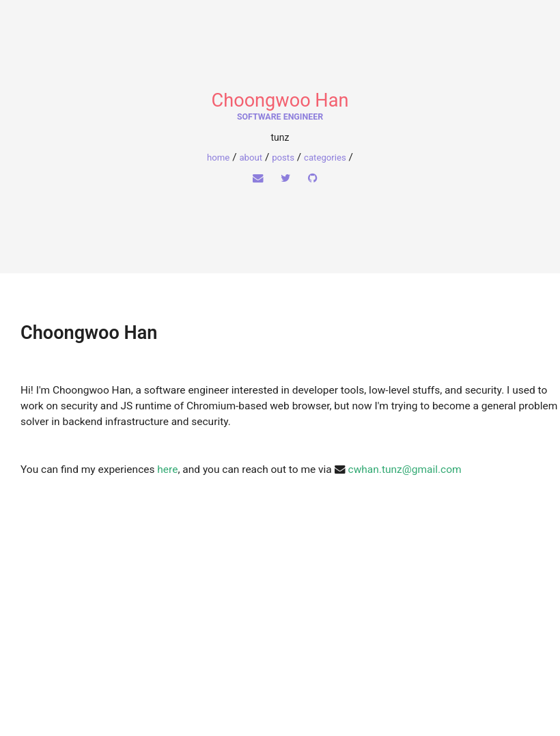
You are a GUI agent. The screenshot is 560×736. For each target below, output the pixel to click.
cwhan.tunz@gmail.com (405, 469)
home (218, 158)
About (251, 158)
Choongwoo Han (280, 100)
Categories (325, 158)
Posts (283, 158)
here (167, 469)
